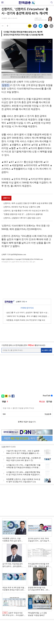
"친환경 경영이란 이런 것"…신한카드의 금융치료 (23, 214)
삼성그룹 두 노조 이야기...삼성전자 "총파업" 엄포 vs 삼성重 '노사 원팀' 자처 (28, 313)
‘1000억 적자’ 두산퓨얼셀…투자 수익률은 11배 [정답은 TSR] (28, 316)
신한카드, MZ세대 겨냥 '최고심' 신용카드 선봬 (22, 207)
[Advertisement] (27, 280)
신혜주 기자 (21, 302)
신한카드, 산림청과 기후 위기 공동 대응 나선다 (22, 218)
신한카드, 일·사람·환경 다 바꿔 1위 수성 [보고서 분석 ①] (26, 211)
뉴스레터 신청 (47, 350)
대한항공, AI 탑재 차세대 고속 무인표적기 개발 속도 (26, 320)
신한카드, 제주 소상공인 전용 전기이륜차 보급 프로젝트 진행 (28, 203)
